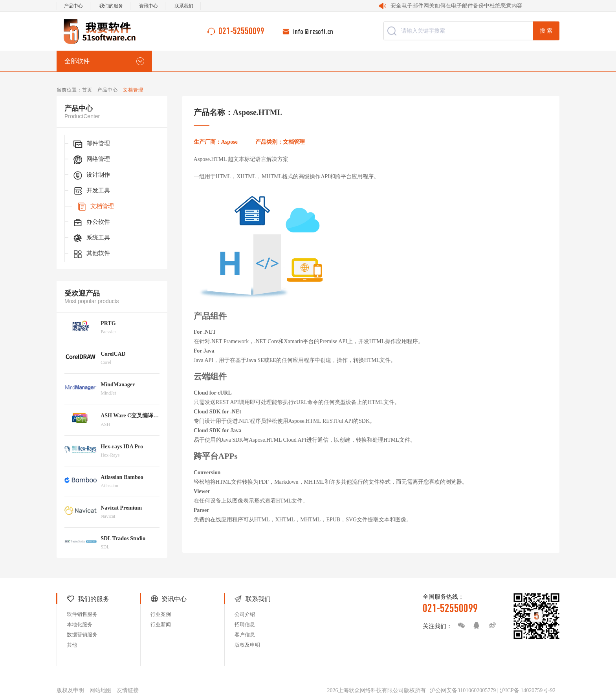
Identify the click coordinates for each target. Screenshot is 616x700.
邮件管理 (91, 144)
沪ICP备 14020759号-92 (528, 690)
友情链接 (128, 690)
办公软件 (91, 223)
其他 (72, 645)
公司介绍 (245, 614)
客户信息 (245, 635)
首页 (87, 90)
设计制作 (91, 175)
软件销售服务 (82, 614)
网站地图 (101, 690)
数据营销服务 (82, 635)
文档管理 (95, 207)
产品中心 (73, 6)
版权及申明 (247, 645)
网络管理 (91, 160)
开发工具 (91, 191)
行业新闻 (161, 624)
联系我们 (184, 6)
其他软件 (91, 254)
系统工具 (91, 238)
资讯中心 (148, 6)
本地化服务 (80, 624)
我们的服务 (111, 6)
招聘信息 (245, 624)
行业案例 (161, 614)
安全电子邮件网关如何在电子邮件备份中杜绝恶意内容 (456, 6)
